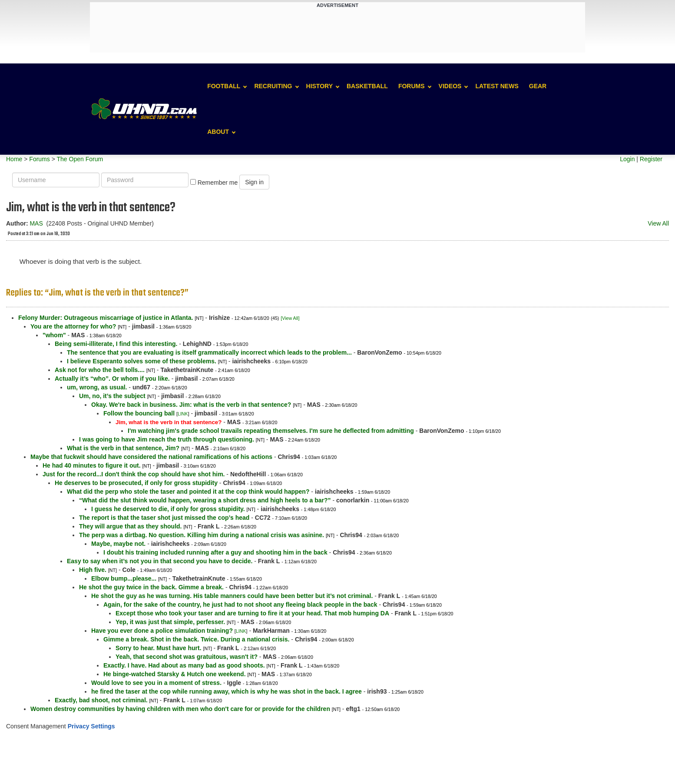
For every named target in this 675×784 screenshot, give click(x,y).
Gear (538, 86)
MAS (36, 223)
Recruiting (273, 86)
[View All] (290, 318)
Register (651, 159)
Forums (412, 86)
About (218, 132)
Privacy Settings (91, 726)
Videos (450, 86)
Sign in (254, 182)
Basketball (367, 86)
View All (658, 223)
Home (14, 159)
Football (224, 86)
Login (627, 159)
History (319, 86)
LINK (183, 414)
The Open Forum (80, 159)
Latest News (497, 86)
